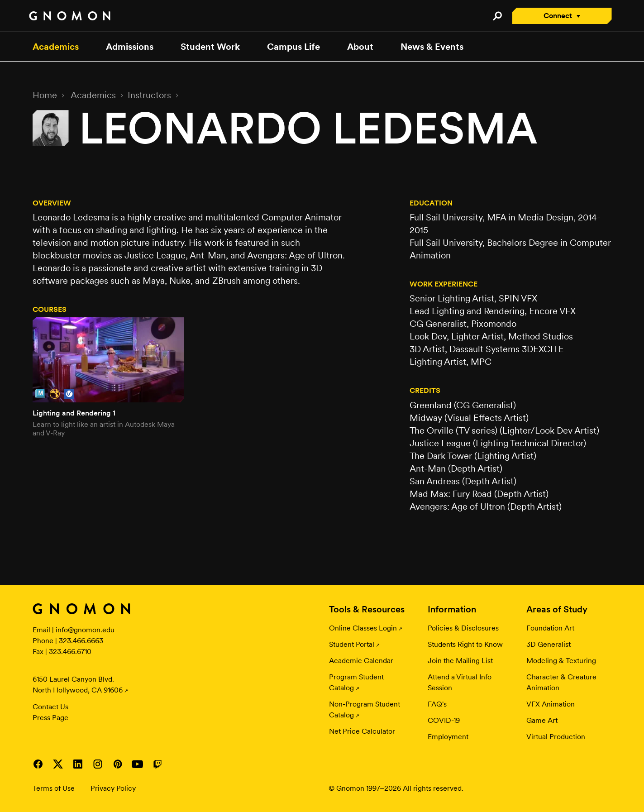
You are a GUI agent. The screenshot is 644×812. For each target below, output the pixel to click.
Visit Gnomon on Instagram (98, 764)
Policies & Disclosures (463, 628)
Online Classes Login (363, 628)
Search (498, 16)
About (360, 47)
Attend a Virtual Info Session (460, 682)
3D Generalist (549, 644)
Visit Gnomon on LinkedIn (78, 764)
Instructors (149, 95)
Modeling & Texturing (561, 661)
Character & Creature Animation (561, 682)
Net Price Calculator (362, 731)
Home (45, 95)
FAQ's (437, 704)
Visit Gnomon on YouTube (138, 764)
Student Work (210, 47)
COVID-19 (444, 720)
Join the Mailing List (460, 661)
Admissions (130, 47)
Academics (56, 47)
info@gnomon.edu (85, 630)
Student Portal (352, 644)
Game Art (542, 720)
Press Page (50, 718)
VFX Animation (551, 704)
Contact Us (50, 707)
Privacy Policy (113, 788)
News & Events (432, 47)
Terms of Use (54, 788)
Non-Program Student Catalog (365, 709)
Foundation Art (550, 628)
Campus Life (293, 47)
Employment (448, 737)
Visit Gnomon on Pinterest (118, 764)
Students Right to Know (465, 644)
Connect (558, 16)
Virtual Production (556, 737)
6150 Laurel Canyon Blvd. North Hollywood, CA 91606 (78, 685)
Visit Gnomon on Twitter (58, 764)
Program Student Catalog (356, 682)
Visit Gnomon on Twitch (157, 764)
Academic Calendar (361, 661)
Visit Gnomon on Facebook (38, 764)
